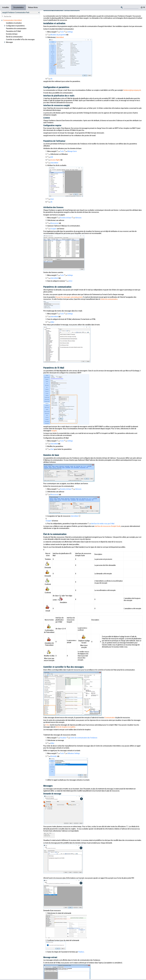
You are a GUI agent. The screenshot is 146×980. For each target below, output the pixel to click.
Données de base (12, 29)
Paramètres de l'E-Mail (13, 27)
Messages (8, 38)
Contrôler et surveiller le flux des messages (20, 35)
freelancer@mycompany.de (132, 90)
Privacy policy (131, 977)
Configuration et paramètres (14, 21)
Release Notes (33, 3)
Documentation (19, 3)
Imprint (94, 972)
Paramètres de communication (16, 24)
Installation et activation (14, 18)
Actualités (6, 3)
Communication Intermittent (11, 16)
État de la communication (14, 32)
